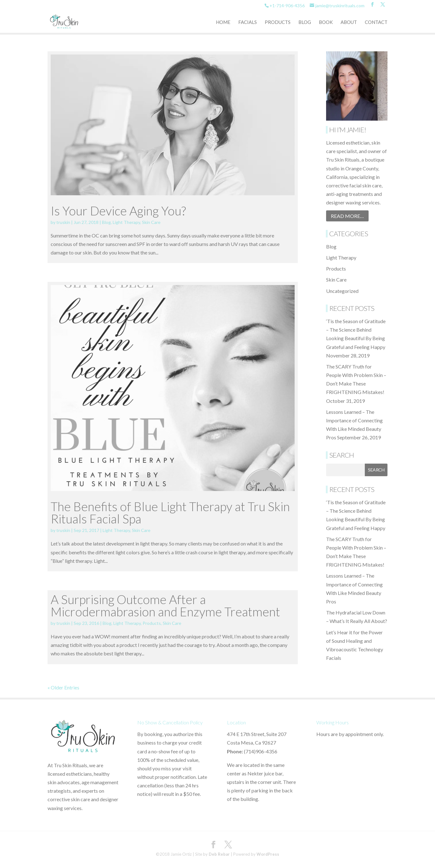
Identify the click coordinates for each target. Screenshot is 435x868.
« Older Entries (63, 687)
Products (278, 22)
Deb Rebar (219, 854)
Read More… (347, 216)
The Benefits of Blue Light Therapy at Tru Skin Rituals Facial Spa (170, 513)
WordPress (268, 854)
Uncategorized (342, 291)
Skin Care (151, 222)
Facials (248, 22)
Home (223, 22)
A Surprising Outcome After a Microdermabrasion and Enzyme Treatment (165, 605)
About (349, 22)
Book (326, 22)
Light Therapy (126, 222)
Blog (305, 22)
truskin (63, 222)
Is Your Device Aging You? (118, 211)
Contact (376, 22)
